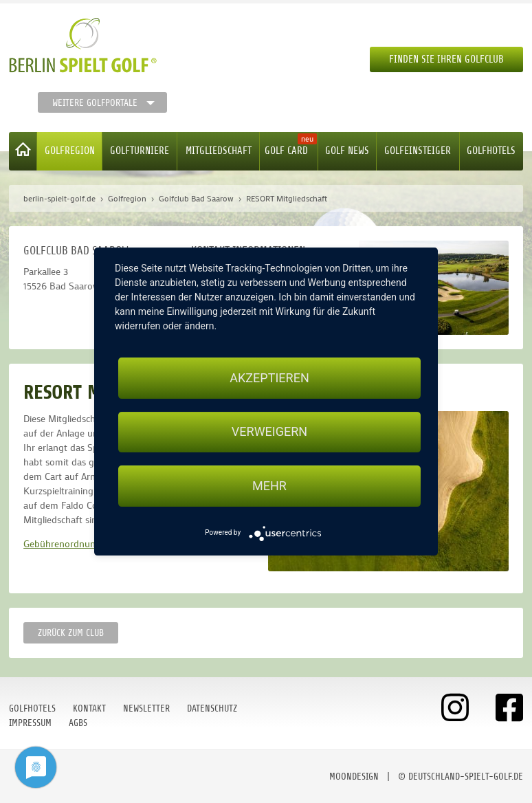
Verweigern (269, 432)
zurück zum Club (71, 633)
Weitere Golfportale (95, 103)
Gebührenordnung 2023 (74, 543)
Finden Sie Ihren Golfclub (446, 59)
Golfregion (70, 151)
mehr (269, 486)
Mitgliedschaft (219, 151)
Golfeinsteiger (418, 151)
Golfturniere (140, 151)
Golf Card (286, 151)
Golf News (347, 151)
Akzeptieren (269, 378)
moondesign (354, 777)
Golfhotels (491, 151)
